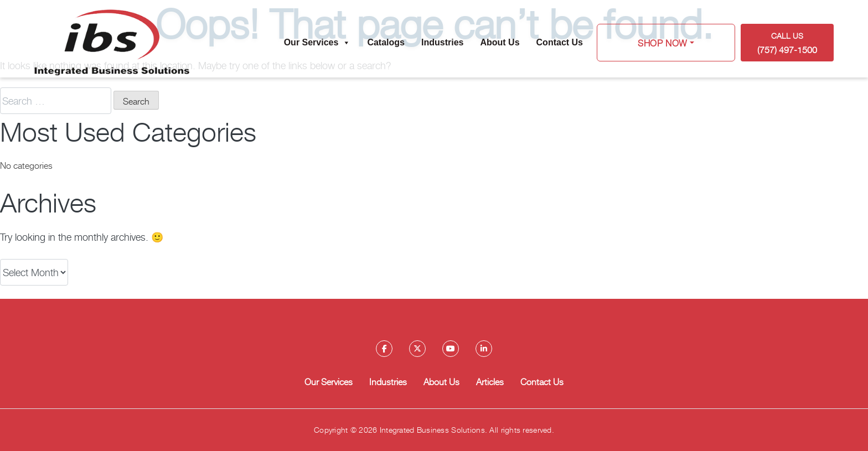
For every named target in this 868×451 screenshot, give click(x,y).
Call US (787, 43)
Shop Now (663, 43)
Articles (490, 381)
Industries (442, 42)
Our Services (317, 43)
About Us (500, 42)
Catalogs (386, 42)
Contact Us (560, 42)
